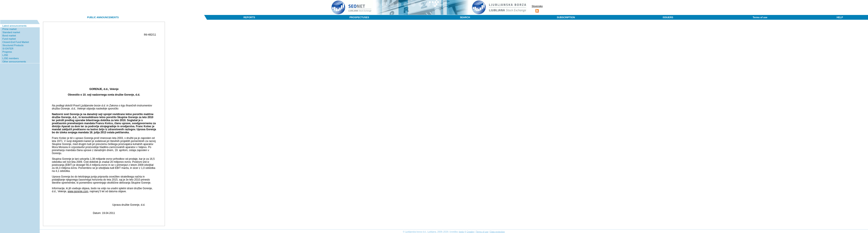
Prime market (9, 29)
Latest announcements (14, 26)
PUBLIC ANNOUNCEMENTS (103, 17)
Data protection (498, 232)
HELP (840, 17)
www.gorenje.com (78, 191)
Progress (7, 52)
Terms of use (760, 17)
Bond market (9, 36)
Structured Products (13, 45)
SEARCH (465, 17)
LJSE (5, 55)
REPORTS (249, 17)
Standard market (11, 32)
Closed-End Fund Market (16, 42)
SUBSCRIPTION (566, 17)
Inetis (461, 232)
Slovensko (537, 6)
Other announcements (14, 62)
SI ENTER (8, 49)
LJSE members (11, 58)
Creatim (470, 232)
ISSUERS (668, 17)
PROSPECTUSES (359, 17)
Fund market (9, 39)
